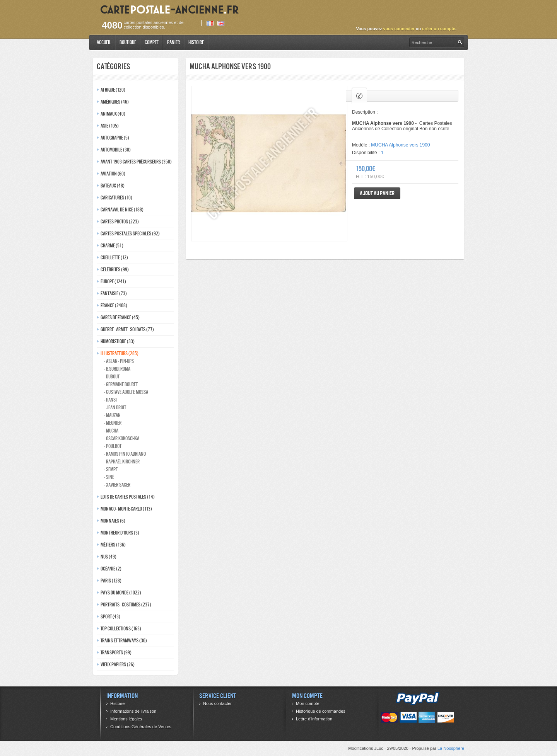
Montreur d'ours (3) (120, 533)
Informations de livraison (133, 711)
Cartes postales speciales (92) (130, 234)
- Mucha (111, 431)
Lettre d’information (314, 719)
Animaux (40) (113, 114)
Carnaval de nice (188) (122, 210)
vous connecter (399, 29)
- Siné (109, 477)
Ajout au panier (377, 193)
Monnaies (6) (113, 521)
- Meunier (113, 423)
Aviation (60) (113, 174)
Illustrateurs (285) (120, 353)
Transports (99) (116, 653)
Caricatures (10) (116, 198)
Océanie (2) (111, 569)
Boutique (128, 42)
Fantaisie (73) (114, 294)
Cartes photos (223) (120, 222)
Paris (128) (111, 581)
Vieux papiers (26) (118, 665)
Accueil (104, 42)
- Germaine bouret (121, 384)
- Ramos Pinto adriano (125, 454)
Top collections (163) (121, 629)
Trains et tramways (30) (124, 641)
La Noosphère (451, 748)
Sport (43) (110, 617)
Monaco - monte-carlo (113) (126, 509)
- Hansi (111, 400)
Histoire (196, 42)
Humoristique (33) (118, 341)
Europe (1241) (113, 282)
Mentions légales (126, 719)
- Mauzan (113, 415)
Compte (152, 42)
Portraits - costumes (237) (126, 605)
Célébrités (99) (115, 270)
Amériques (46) (115, 102)
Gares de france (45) (120, 318)
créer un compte (439, 29)
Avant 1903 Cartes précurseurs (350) (136, 162)
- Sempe (111, 469)
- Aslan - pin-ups (119, 361)
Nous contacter (217, 703)
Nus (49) (108, 557)
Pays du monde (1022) (121, 593)
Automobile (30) (116, 150)
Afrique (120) (113, 90)
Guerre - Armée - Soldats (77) (127, 329)
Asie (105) (110, 126)
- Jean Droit (115, 408)
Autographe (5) (115, 138)
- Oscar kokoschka (122, 438)
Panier (173, 42)
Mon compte (308, 703)
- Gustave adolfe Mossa (126, 392)
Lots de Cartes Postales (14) (128, 497)
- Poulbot (113, 446)
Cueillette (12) (114, 258)
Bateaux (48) (113, 186)
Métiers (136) (113, 545)
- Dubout (112, 377)
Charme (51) (112, 246)
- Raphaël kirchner (122, 462)
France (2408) (114, 306)
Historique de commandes (321, 711)
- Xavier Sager (117, 485)
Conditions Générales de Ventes (141, 727)
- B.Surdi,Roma (117, 369)
